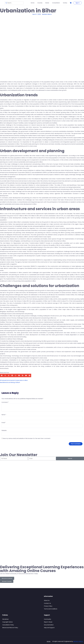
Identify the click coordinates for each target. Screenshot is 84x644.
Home (33, 3)
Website (4, 430)
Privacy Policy (48, 606)
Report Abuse (48, 622)
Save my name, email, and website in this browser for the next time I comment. (27, 438)
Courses (40, 3)
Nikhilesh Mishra (78, 641)
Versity (65, 3)
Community (48, 619)
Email (4, 423)
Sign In (78, 3)
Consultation (56, 3)
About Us (47, 600)
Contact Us (47, 603)
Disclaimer (6, 619)
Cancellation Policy (8, 625)
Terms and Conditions (51, 609)
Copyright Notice (7, 622)
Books (47, 3)
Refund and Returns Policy (10, 628)
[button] (2, 375)
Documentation (49, 625)
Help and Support (49, 628)
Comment (5, 402)
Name (4, 415)
